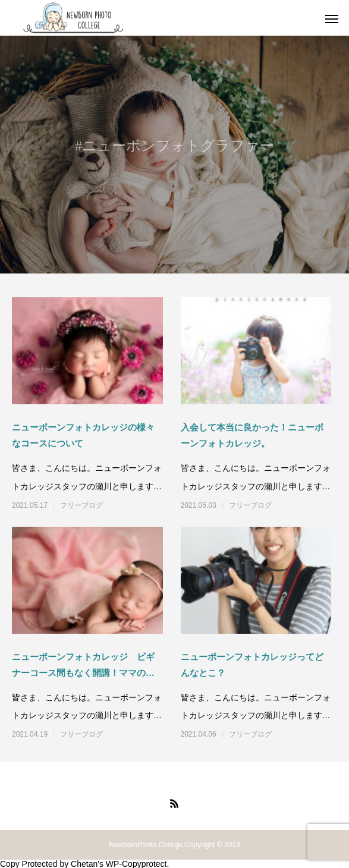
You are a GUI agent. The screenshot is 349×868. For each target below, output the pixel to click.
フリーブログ (81, 505)
